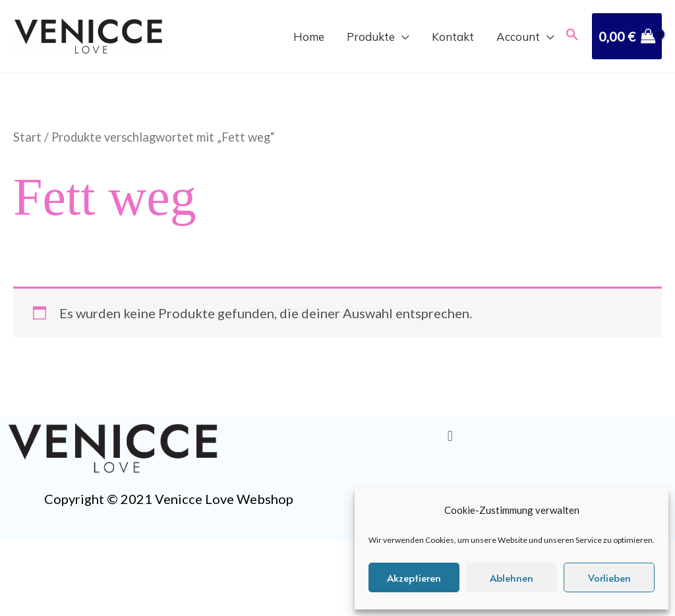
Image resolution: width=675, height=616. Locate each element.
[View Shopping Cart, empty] (627, 36)
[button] (572, 36)
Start (27, 137)
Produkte (371, 38)
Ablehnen (512, 577)
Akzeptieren (414, 577)
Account (518, 38)
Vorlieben (609, 577)
